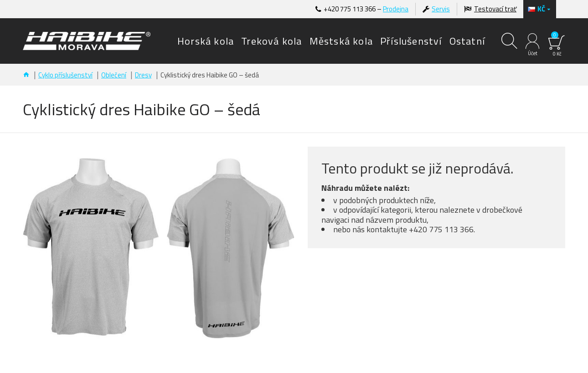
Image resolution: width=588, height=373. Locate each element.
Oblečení (114, 75)
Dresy (143, 75)
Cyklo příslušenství (65, 75)
